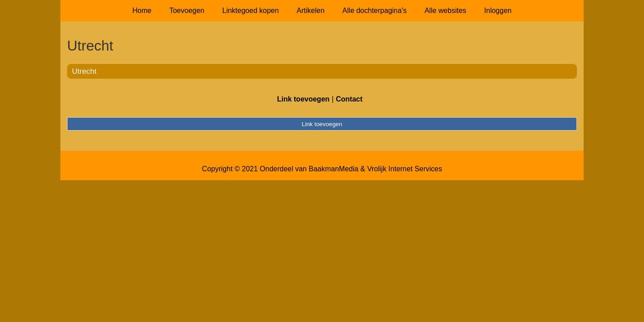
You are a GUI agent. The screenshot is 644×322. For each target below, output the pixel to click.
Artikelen (310, 11)
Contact (349, 99)
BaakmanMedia (333, 169)
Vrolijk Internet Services (405, 169)
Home (142, 11)
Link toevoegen (303, 99)
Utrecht (84, 71)
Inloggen (498, 11)
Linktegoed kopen (250, 11)
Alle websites (445, 11)
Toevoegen (187, 11)
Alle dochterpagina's (375, 11)
